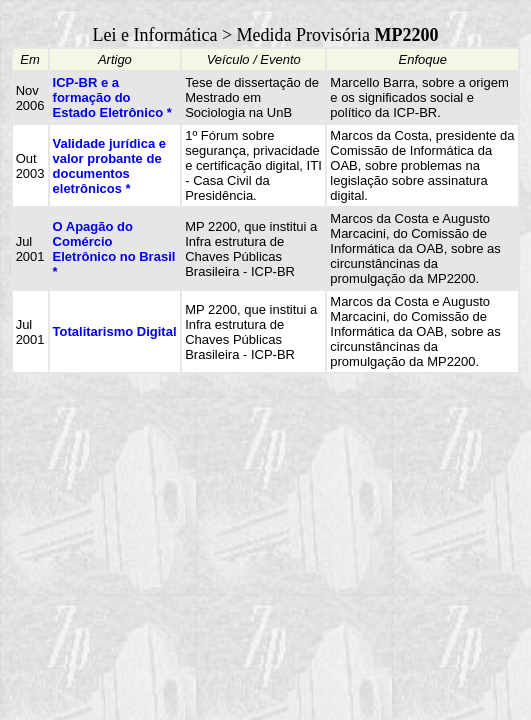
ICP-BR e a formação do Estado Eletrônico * (112, 97)
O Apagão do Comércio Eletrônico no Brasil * (114, 249)
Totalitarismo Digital (115, 331)
